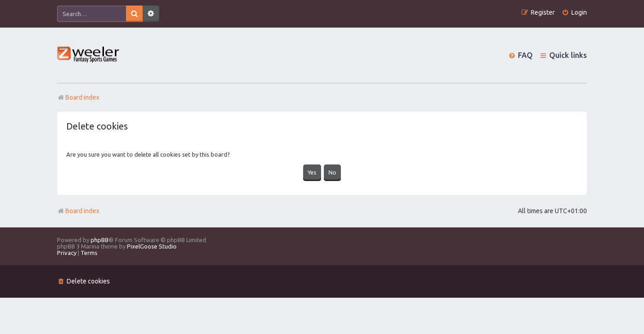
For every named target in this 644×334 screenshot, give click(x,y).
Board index (78, 211)
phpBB (100, 240)
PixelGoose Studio (152, 246)
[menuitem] (574, 13)
